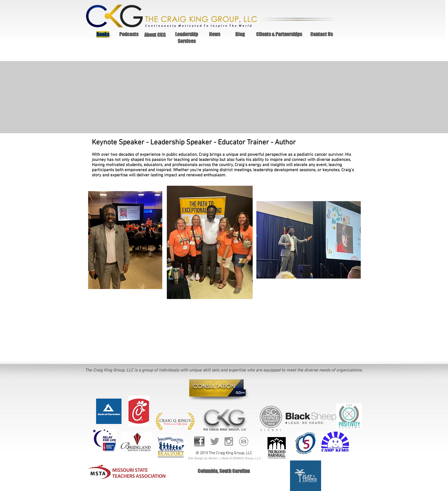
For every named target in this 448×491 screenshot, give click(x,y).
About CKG (155, 35)
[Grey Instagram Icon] (229, 441)
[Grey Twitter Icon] (215, 441)
